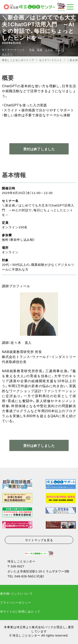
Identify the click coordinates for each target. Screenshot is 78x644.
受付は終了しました (39, 445)
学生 (32, 50)
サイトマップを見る (39, 540)
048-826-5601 (25, 576)
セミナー (7, 54)
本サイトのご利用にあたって (20, 611)
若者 (40, 50)
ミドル (49, 50)
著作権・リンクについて (16, 593)
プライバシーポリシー (15, 602)
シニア (59, 50)
